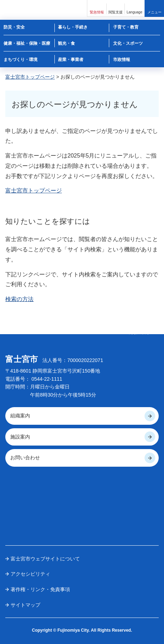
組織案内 (20, 416)
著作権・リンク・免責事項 (40, 589)
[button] (97, 8)
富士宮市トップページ (30, 77)
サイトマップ (25, 605)
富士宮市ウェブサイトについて (45, 559)
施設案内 (20, 437)
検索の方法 (19, 299)
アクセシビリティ (30, 574)
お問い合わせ (25, 458)
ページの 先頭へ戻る (139, 330)
